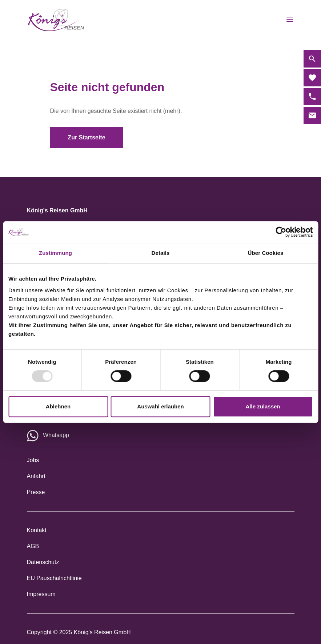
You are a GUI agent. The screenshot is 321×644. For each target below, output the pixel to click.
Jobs (33, 460)
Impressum (41, 594)
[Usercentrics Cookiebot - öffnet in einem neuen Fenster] (281, 232)
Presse (36, 492)
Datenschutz (43, 562)
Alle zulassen (263, 406)
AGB (33, 546)
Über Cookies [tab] (266, 253)
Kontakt (37, 530)
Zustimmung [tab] (55, 253)
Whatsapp (56, 435)
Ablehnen (58, 406)
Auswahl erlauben (160, 406)
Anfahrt (36, 476)
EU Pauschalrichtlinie (54, 578)
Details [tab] (161, 253)
